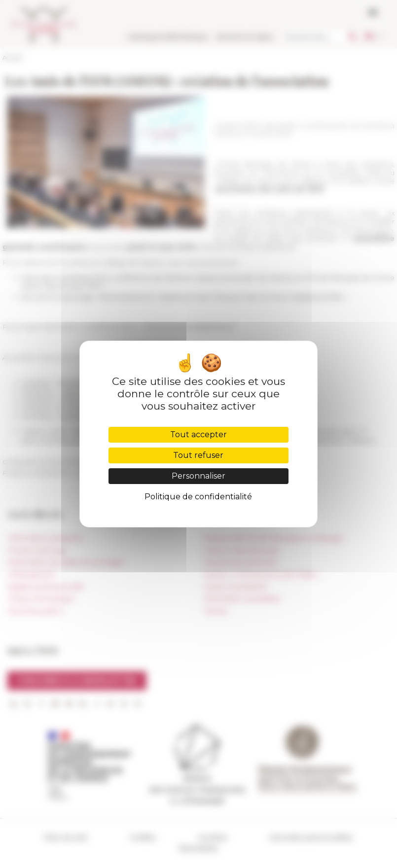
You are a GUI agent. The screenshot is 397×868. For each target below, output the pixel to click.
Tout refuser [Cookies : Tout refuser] (198, 455)
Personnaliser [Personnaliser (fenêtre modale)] (198, 476)
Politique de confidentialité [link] (198, 497)
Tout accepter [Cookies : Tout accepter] (198, 434)
